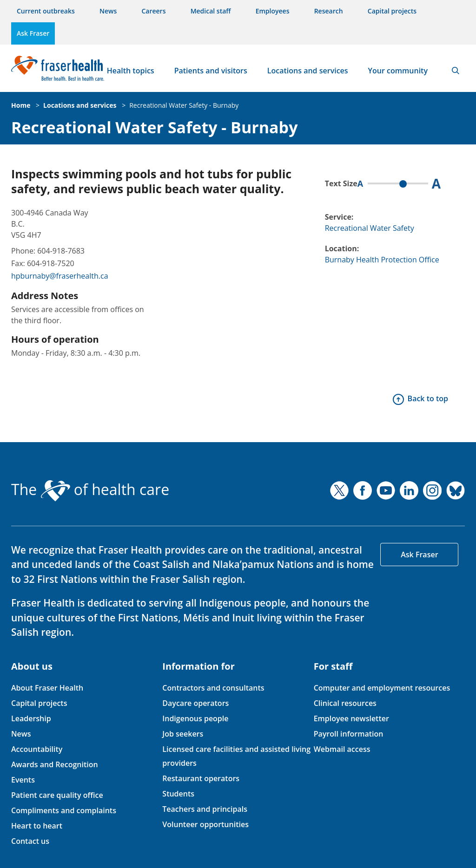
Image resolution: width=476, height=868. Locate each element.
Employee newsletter (351, 718)
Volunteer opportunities (205, 824)
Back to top (428, 398)
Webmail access (342, 749)
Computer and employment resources (382, 688)
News (108, 11)
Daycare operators (195, 703)
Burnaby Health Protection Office (382, 260)
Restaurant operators (201, 778)
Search (456, 71)
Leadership (31, 718)
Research (329, 11)
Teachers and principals (205, 809)
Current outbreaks (46, 11)
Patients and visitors (211, 71)
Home (21, 105)
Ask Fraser (33, 33)
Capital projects (392, 11)
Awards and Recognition (55, 764)
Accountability (37, 749)
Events (23, 780)
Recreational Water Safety (370, 228)
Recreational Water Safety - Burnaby (184, 105)
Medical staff (211, 11)
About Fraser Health (47, 688)
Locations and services (308, 71)
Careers (153, 11)
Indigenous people (195, 718)
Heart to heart (37, 826)
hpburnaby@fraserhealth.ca (60, 276)
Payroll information (349, 734)
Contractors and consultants (213, 688)
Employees (273, 11)
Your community (398, 71)
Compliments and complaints (64, 810)
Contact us (30, 841)
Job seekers (183, 734)
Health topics (131, 71)
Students (178, 794)
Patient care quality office (57, 795)
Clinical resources (345, 703)
